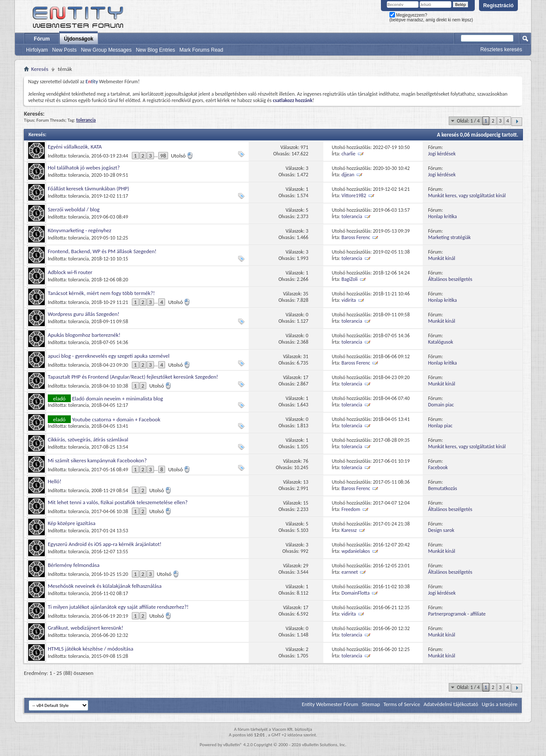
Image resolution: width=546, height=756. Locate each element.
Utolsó (182, 156)
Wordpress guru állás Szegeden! (84, 314)
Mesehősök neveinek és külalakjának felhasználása (105, 586)
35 (306, 294)
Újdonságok (79, 39)
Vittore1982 (354, 196)
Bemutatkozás (442, 488)
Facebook (438, 467)
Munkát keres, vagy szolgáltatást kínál (467, 196)
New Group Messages (106, 50)
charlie (349, 154)
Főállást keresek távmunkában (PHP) (89, 188)
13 (306, 482)
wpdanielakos (356, 551)
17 (306, 377)
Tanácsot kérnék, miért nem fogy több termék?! (101, 293)
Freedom (351, 509)
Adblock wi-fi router (70, 272)
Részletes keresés (501, 50)
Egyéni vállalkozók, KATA (75, 147)
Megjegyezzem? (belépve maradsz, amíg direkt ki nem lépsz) (431, 18)
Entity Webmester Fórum (330, 704)
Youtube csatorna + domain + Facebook (116, 419)
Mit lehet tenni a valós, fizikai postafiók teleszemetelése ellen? (118, 502)
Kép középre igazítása (72, 523)
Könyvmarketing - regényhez (80, 230)
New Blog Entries (155, 50)
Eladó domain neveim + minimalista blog (118, 398)
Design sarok (441, 530)
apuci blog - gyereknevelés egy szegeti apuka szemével (109, 356)
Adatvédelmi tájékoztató (451, 704)
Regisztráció (498, 6)
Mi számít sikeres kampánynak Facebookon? (97, 460)
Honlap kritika (442, 216)
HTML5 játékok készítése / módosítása (91, 649)
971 (305, 147)
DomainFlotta (356, 593)
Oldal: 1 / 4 (468, 121)
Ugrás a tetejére (500, 704)
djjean (348, 175)
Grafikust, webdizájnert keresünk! (86, 628)
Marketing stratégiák (449, 237)
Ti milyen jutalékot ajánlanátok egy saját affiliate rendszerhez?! (118, 607)
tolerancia (79, 156)
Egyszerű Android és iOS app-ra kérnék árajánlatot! (105, 544)
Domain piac (441, 405)
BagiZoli (350, 279)
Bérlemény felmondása (74, 565)
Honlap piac (440, 426)
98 (163, 156)
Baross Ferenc (356, 237)
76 (306, 461)
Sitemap (371, 704)
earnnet (350, 572)
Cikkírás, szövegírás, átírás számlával (88, 439)
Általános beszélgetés (450, 279)
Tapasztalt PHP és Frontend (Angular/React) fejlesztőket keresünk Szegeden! (133, 377)
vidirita (349, 300)
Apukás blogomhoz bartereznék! (84, 335)
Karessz (349, 530)
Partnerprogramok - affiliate (457, 614)
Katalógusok (440, 342)
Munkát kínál (441, 258)
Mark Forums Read (201, 50)
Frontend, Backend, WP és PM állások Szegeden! (102, 251)
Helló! (55, 481)
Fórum (42, 39)
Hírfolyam (37, 50)
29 (306, 566)
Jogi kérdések (442, 154)
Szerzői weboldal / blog (74, 209)
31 (306, 356)
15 (306, 503)
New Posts (64, 50)
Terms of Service (402, 704)
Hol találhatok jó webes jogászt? (84, 168)
